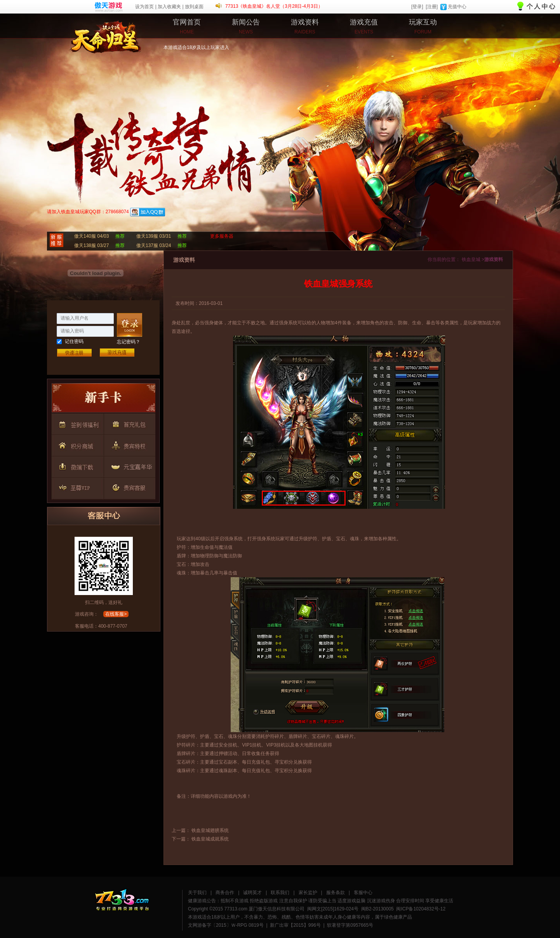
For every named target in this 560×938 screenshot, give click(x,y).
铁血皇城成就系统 (210, 839)
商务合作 (225, 893)
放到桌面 (194, 7)
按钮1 (103, 400)
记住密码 (74, 341)
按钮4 (77, 444)
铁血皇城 (76, 33)
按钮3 (128, 423)
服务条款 (336, 893)
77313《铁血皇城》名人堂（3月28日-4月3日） (274, 6)
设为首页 (144, 7)
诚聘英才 (252, 893)
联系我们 (280, 893)
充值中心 (457, 7)
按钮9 (128, 486)
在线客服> (116, 614)
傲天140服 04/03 (91, 236)
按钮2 (77, 423)
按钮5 (128, 444)
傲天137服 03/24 (154, 245)
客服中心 (363, 893)
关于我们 (197, 893)
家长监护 (308, 893)
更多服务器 (222, 236)
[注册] (432, 7)
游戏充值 (117, 352)
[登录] (417, 7)
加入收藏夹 (169, 7)
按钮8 (77, 486)
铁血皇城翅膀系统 (210, 830)
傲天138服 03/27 (91, 245)
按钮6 (77, 465)
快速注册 (74, 352)
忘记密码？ (129, 342)
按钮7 (128, 465)
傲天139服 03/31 (154, 236)
